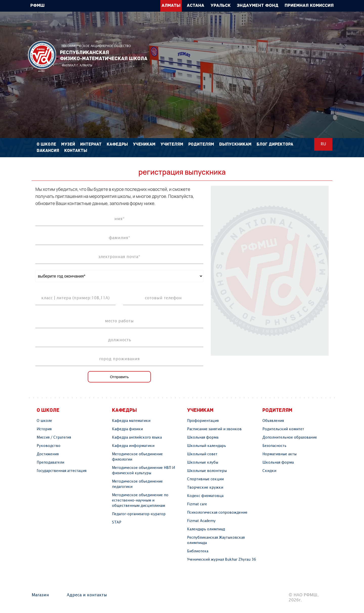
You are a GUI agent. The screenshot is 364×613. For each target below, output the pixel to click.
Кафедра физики (127, 429)
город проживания (119, 359)
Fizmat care (197, 504)
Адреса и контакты (87, 595)
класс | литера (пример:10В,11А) (75, 298)
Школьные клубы (203, 463)
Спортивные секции (205, 479)
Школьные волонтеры (207, 471)
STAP (117, 523)
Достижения (48, 454)
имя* (119, 219)
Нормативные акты (279, 454)
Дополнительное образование (290, 438)
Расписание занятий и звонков (214, 429)
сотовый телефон (163, 298)
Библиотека (198, 551)
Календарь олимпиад (206, 529)
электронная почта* (119, 257)
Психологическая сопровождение (217, 513)
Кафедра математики (131, 421)
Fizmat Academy (201, 521)
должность (119, 340)
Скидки (269, 471)
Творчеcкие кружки (205, 488)
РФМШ (42, 56)
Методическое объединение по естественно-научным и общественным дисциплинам (140, 501)
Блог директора (275, 144)
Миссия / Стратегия (54, 438)
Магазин (40, 595)
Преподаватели (50, 463)
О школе (44, 421)
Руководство (49, 446)
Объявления (273, 421)
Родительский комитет (283, 429)
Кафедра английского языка (137, 438)
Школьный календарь (207, 446)
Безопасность (274, 446)
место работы (119, 321)
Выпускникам (235, 144)
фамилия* (119, 238)
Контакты (76, 151)
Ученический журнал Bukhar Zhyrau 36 (222, 560)
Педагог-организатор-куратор (139, 514)
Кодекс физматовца (205, 496)
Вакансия (48, 151)
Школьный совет (202, 454)
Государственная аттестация (62, 471)
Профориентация (203, 421)
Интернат (91, 144)
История (44, 429)
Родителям (201, 144)
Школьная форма (203, 438)
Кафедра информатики (133, 446)
